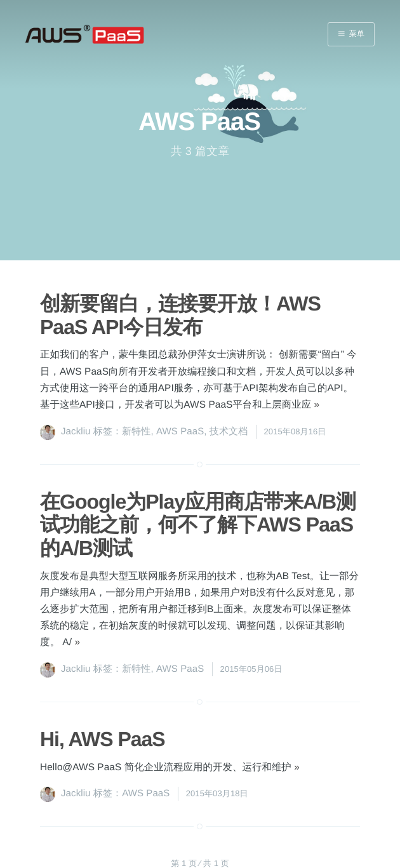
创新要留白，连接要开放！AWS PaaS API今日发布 (180, 315)
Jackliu (76, 431)
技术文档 (229, 431)
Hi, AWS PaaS (103, 739)
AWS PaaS (180, 431)
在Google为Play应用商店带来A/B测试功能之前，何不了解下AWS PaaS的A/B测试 (198, 525)
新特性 (136, 431)
